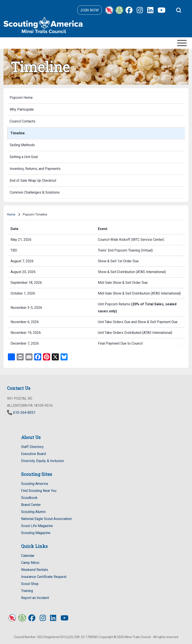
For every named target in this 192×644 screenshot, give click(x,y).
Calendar (28, 556)
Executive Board (33, 454)
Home (11, 214)
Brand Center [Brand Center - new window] (31, 505)
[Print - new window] (20, 357)
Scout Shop (30, 584)
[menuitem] (96, 98)
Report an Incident (35, 598)
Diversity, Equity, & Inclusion (42, 461)
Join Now (90, 10)
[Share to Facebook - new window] (38, 357)
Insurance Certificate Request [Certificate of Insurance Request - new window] (44, 577)
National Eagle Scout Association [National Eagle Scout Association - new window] (46, 519)
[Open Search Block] (179, 10)
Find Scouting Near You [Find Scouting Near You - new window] (39, 491)
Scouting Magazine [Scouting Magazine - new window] (36, 533)
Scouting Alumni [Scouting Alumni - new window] (33, 512)
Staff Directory (32, 447)
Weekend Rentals (35, 570)
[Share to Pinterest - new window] (47, 357)
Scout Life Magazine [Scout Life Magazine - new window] (37, 526)
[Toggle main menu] (96, 43)
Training (27, 591)
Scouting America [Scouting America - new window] (34, 484)
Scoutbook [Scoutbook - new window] (29, 498)
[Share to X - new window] (55, 357)
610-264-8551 (24, 413)
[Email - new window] (29, 357)
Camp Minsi (30, 563)
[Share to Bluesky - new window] (64, 357)
